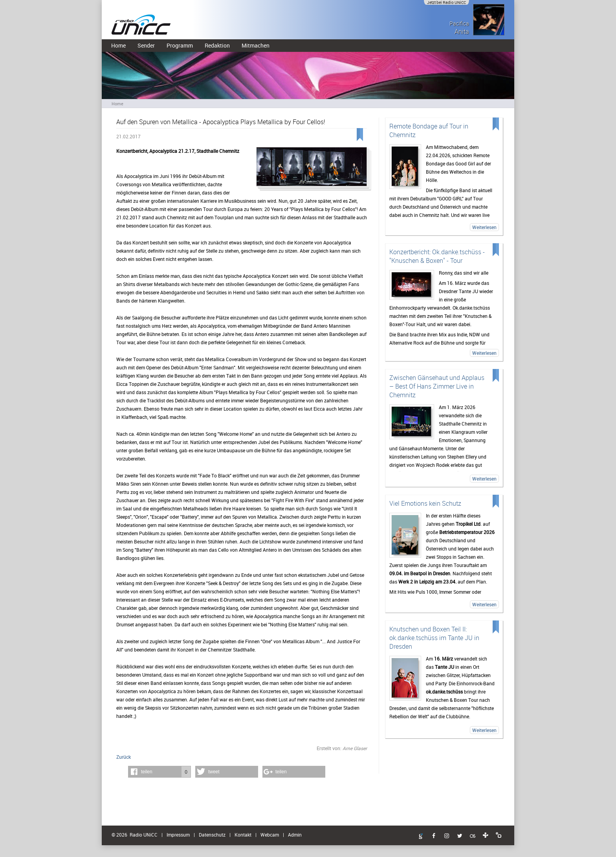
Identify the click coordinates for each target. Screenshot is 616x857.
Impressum (178, 835)
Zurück (124, 757)
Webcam (270, 835)
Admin (295, 835)
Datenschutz (212, 835)
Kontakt (243, 835)
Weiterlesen (484, 227)
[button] (159, 772)
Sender (146, 45)
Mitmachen (256, 45)
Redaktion (217, 45)
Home (118, 45)
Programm (180, 45)
